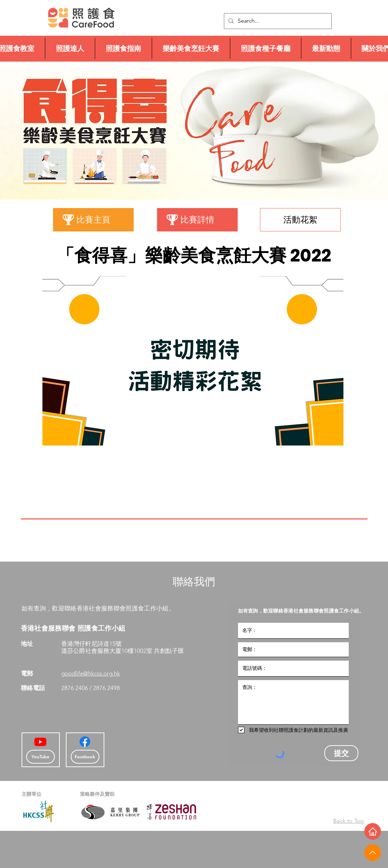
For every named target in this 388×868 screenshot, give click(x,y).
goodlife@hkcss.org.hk (91, 673)
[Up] (373, 853)
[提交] (341, 753)
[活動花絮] (300, 220)
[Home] (373, 831)
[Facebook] (85, 742)
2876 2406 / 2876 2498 (91, 688)
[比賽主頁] (93, 220)
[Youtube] (40, 742)
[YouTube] (40, 757)
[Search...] (277, 21)
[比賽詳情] (197, 220)
